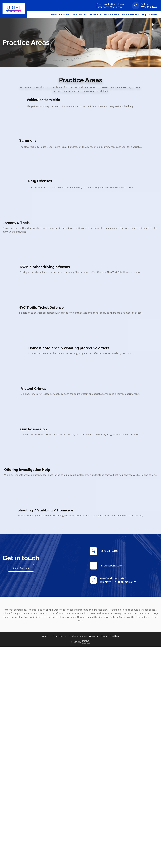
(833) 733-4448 (149, 7)
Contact (153, 15)
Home (54, 15)
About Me (64, 15)
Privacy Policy (95, 636)
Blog (144, 15)
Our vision (77, 15)
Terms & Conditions (110, 636)
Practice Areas (93, 15)
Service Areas (112, 15)
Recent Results (131, 15)
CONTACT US (21, 568)
